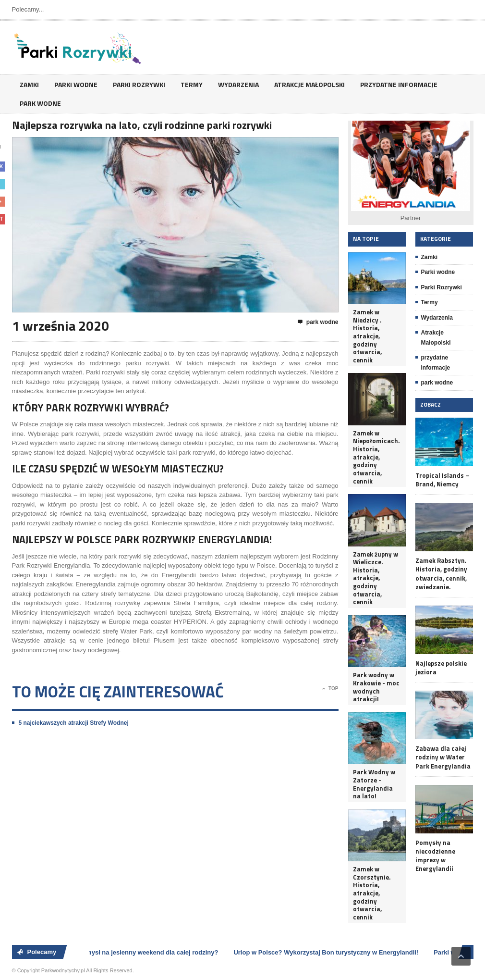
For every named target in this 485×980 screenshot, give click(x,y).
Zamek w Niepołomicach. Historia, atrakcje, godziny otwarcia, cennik (376, 457)
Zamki (29, 84)
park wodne (40, 103)
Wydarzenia (238, 84)
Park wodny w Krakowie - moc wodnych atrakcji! (376, 687)
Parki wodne (76, 84)
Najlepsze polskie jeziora (441, 668)
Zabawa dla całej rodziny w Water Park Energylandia (443, 757)
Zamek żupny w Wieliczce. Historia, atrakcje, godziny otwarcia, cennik (376, 578)
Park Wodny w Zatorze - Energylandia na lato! (374, 784)
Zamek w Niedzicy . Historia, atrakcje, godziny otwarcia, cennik (367, 336)
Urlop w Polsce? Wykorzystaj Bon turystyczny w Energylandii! (327, 952)
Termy (192, 84)
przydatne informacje (399, 84)
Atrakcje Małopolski (309, 84)
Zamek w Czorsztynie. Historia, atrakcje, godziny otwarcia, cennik (372, 893)
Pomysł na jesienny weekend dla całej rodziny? (150, 952)
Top (330, 689)
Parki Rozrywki (139, 84)
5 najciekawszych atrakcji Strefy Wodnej (74, 723)
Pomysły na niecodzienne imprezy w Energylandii (435, 856)
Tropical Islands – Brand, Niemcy (443, 480)
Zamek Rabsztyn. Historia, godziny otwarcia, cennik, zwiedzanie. (441, 574)
